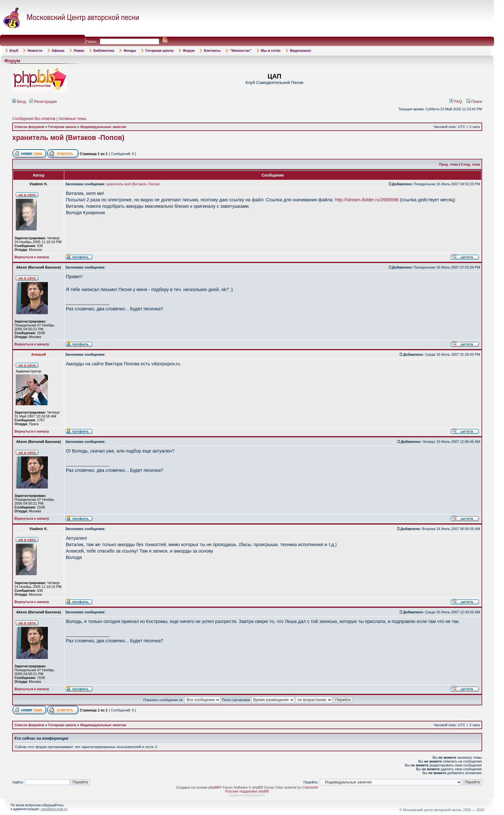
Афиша (58, 50)
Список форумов (29, 127)
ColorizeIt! (310, 787)
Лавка (79, 50)
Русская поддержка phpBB (247, 791)
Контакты (212, 50)
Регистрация (43, 102)
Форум (189, 50)
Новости (35, 50)
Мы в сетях (271, 50)
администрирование (247, 795)
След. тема (470, 164)
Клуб (14, 50)
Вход (19, 102)
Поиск (474, 102)
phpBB (214, 787)
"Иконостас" (241, 50)
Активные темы (72, 119)
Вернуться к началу (32, 257)
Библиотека (104, 50)
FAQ (456, 102)
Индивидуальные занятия (103, 127)
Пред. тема (449, 164)
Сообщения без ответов (34, 119)
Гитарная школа (159, 50)
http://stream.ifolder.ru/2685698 (367, 200)
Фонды (130, 50)
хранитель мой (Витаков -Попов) (68, 138)
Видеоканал (301, 50)
